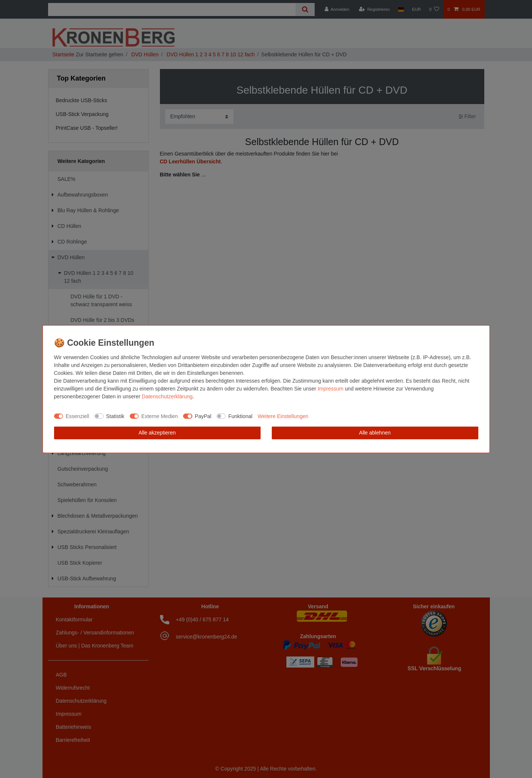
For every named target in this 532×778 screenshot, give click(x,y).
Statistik (115, 416)
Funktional (240, 416)
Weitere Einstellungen (283, 416)
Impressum (330, 389)
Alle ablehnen (375, 433)
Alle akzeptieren (157, 433)
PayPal (203, 416)
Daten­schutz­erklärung (167, 396)
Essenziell (77, 416)
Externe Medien (160, 416)
